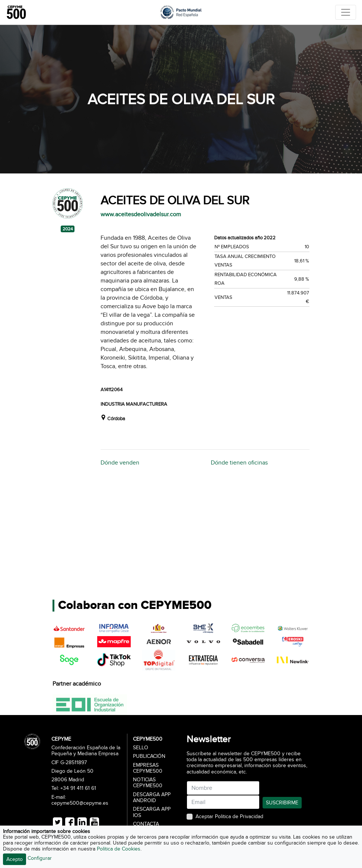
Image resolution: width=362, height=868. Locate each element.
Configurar (40, 858)
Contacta (146, 824)
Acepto (15, 859)
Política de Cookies (119, 849)
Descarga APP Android (152, 798)
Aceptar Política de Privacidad (229, 817)
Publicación (149, 756)
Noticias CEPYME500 (148, 783)
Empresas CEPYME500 (148, 768)
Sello (141, 748)
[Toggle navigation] (346, 12)
